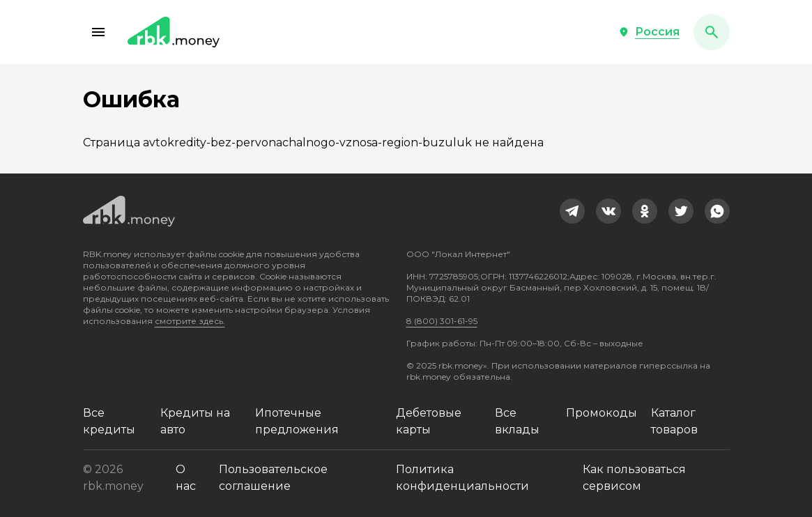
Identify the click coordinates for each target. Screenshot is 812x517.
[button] (98, 32)
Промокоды (602, 413)
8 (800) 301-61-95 (442, 321)
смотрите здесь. (190, 321)
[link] (572, 211)
